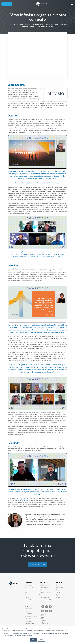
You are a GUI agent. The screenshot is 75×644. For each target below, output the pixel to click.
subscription (23, 500)
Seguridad (59, 595)
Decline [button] (41, 640)
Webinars (27, 590)
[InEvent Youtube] (43, 611)
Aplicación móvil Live (45, 592)
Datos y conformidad (45, 597)
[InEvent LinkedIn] (43, 606)
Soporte (27, 597)
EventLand (28, 619)
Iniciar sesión (28, 609)
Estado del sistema (30, 624)
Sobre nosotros (29, 585)
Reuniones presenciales (46, 600)
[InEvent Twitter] (50, 606)
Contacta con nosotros (31, 616)
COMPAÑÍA (28, 582)
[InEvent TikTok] (47, 611)
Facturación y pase (44, 587)
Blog (57, 585)
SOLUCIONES (44, 582)
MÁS (26, 606)
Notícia (58, 600)
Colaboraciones (29, 614)
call (11, 506)
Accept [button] (33, 640)
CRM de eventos (44, 590)
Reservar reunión (7, 4)
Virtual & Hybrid (29, 587)
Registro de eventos (45, 585)
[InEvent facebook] (50, 611)
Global (58, 592)
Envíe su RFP (28, 600)
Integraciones (28, 621)
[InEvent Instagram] (47, 606)
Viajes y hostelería (44, 595)
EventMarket (60, 587)
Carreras (27, 611)
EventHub (27, 592)
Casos (26, 595)
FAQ (57, 590)
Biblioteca (59, 597)
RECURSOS (60, 582)
